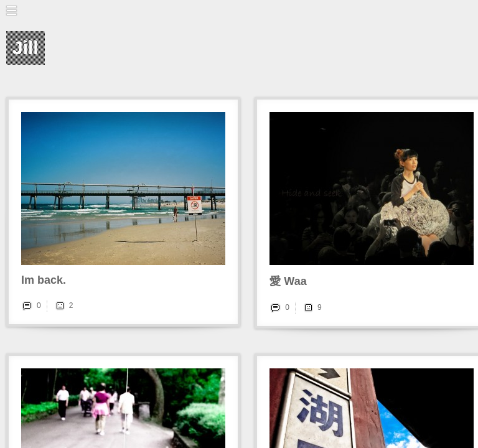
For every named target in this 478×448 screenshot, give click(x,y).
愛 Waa (288, 281)
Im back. (44, 280)
